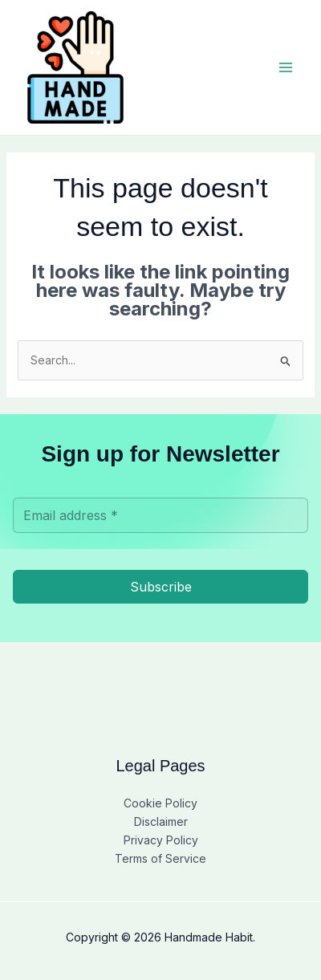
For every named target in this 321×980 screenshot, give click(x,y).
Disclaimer (161, 821)
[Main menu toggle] (285, 68)
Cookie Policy (160, 803)
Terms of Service (160, 858)
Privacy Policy (161, 840)
